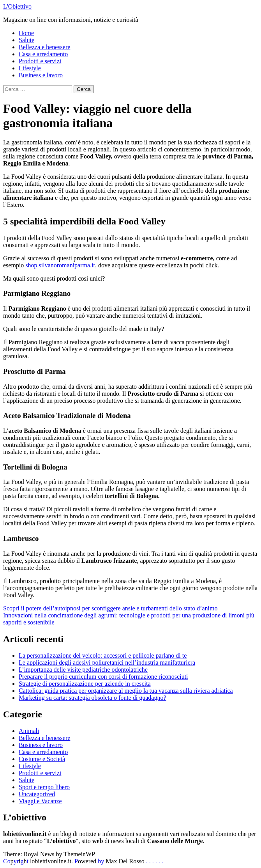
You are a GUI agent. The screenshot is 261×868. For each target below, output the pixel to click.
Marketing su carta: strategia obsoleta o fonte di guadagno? (93, 698)
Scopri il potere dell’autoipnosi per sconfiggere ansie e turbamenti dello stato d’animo (110, 608)
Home (26, 33)
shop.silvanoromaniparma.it (60, 265)
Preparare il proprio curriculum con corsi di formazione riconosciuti (103, 677)
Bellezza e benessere (44, 47)
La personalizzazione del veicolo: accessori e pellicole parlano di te (103, 655)
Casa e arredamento (43, 54)
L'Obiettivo (17, 6)
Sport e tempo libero (44, 787)
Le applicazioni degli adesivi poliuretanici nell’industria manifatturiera (107, 663)
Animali (29, 731)
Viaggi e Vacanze (40, 801)
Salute (26, 40)
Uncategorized (37, 794)
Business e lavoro (41, 75)
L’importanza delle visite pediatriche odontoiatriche (83, 670)
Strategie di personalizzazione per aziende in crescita (85, 684)
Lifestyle (30, 68)
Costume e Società (42, 759)
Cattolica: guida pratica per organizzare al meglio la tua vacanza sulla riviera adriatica (126, 691)
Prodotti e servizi (40, 61)
